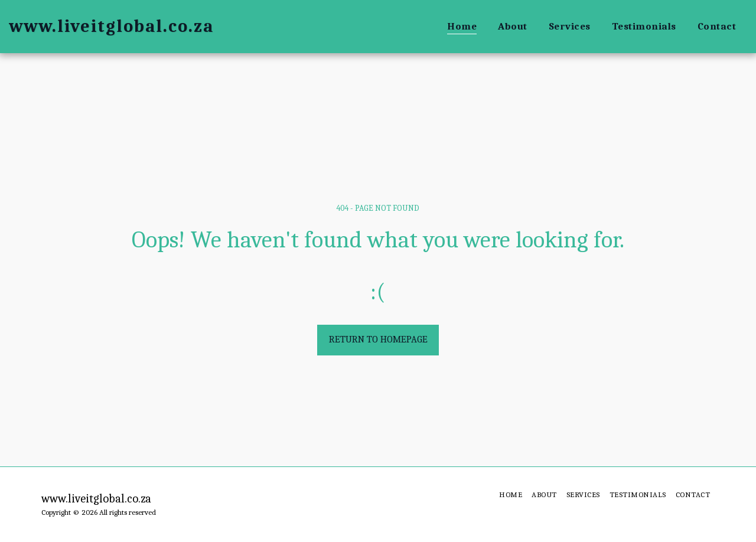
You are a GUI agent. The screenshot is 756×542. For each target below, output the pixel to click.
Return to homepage (378, 339)
